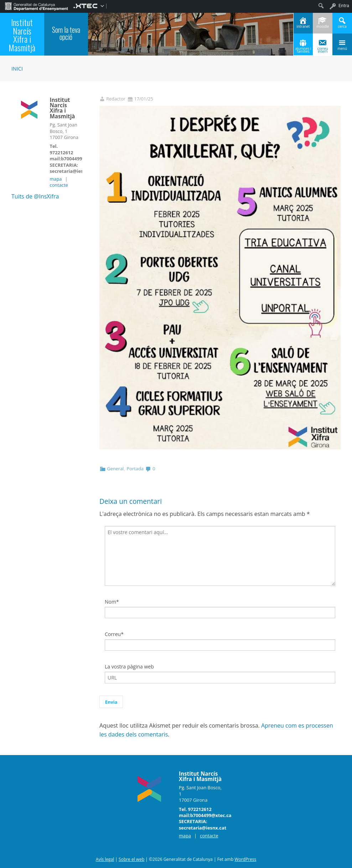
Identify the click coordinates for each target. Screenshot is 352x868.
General (115, 469)
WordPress (245, 859)
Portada (135, 469)
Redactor (116, 99)
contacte (59, 185)
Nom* (112, 602)
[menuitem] (37, 6)
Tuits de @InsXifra (35, 196)
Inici (17, 69)
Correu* (114, 634)
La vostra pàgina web (129, 666)
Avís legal (105, 859)
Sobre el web (131, 859)
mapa (56, 179)
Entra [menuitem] (344, 6)
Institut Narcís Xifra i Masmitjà (22, 35)
